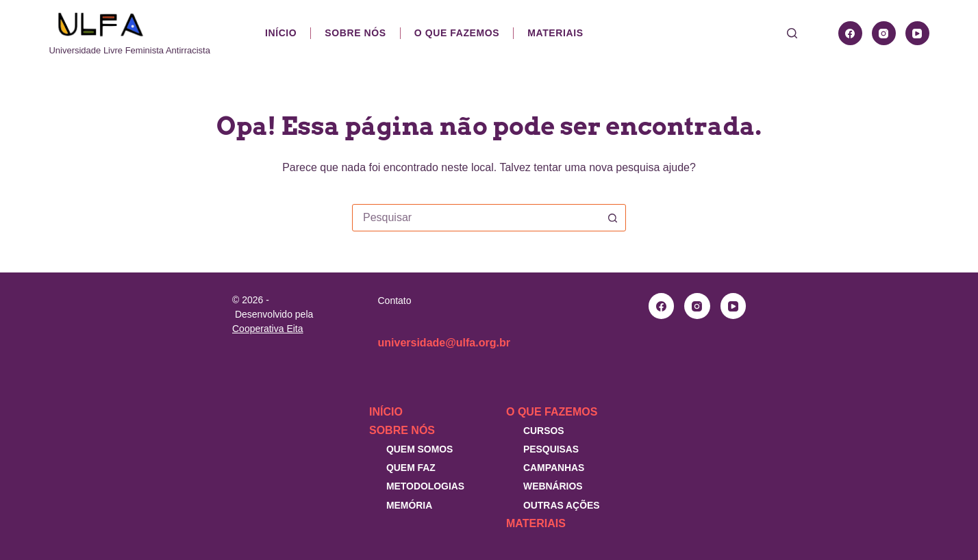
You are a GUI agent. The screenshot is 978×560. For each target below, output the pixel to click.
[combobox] (476, 218)
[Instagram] (884, 33)
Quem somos (419, 449)
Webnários (553, 486)
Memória (409, 505)
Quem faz (411, 468)
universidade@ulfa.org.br (444, 343)
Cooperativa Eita (268, 329)
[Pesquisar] (792, 33)
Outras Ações (562, 505)
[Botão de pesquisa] (612, 218)
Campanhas (554, 468)
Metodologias (425, 486)
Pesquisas (551, 449)
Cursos (544, 431)
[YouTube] (917, 33)
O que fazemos (457, 33)
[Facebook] (850, 33)
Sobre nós (355, 33)
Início (281, 33)
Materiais (555, 33)
